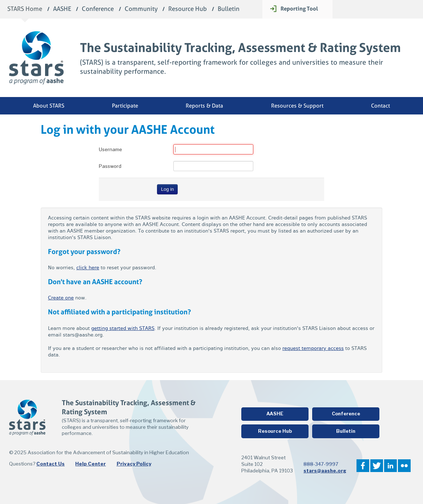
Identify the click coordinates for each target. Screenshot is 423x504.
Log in (167, 189)
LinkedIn (390, 466)
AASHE (62, 9)
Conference (98, 9)
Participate (125, 106)
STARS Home (25, 9)
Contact (380, 106)
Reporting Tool (299, 9)
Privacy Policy (134, 464)
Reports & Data (204, 106)
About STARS (49, 106)
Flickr (404, 466)
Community (141, 9)
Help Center (90, 464)
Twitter (377, 466)
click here (88, 268)
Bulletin (229, 9)
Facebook (363, 466)
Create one (61, 298)
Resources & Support (297, 106)
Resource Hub (188, 9)
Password (110, 166)
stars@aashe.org (325, 471)
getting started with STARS (123, 328)
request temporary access (313, 348)
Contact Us (51, 464)
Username (110, 149)
